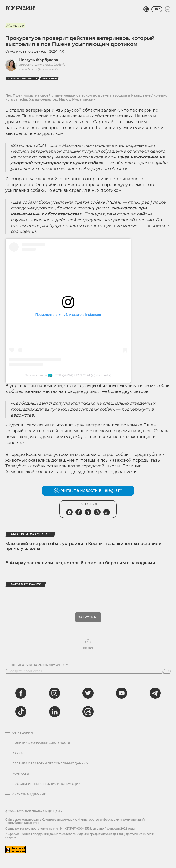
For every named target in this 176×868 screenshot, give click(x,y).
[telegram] (155, 693)
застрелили (98, 425)
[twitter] (88, 693)
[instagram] (54, 693)
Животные (49, 79)
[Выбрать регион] (146, 9)
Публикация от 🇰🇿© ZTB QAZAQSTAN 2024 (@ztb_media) (68, 375)
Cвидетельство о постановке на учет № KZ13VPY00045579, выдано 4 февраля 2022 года (70, 829)
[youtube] (122, 693)
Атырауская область (22, 79)
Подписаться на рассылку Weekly (38, 665)
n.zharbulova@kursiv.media (39, 69)
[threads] (88, 712)
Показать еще (88, 617)
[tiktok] (21, 712)
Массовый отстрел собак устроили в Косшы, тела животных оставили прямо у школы (83, 546)
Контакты (21, 774)
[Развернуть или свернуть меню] (168, 9)
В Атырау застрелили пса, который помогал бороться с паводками (80, 563)
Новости (15, 25)
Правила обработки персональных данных (50, 764)
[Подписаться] (167, 671)
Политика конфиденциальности (41, 743)
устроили (64, 455)
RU (157, 9)
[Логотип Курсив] (20, 8)
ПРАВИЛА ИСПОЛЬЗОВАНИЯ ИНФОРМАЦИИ (46, 784)
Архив (17, 753)
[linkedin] (54, 712)
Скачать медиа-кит (29, 794)
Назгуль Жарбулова (39, 60)
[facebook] (21, 693)
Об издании (23, 733)
